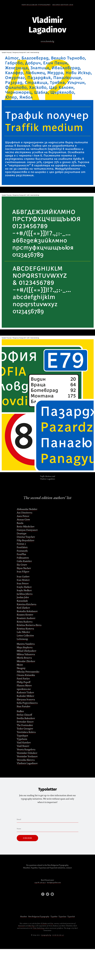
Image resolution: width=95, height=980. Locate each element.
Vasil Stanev (23, 746)
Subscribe (27, 838)
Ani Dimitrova (24, 513)
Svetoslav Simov (25, 722)
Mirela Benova (24, 658)
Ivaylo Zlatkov (24, 587)
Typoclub (71, 917)
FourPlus (21, 554)
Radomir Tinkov (25, 692)
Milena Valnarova (26, 654)
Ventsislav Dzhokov (27, 753)
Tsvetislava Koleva (26, 732)
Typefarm (22, 739)
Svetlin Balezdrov (26, 718)
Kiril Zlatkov (23, 608)
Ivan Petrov (23, 583)
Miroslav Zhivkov (26, 661)
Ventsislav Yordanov (27, 756)
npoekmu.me (24, 689)
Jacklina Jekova (25, 594)
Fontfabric (22, 547)
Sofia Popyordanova (27, 703)
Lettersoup (22, 639)
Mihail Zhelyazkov (27, 651)
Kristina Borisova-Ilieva (29, 625)
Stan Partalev (24, 706)
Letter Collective (25, 636)
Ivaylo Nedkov (24, 590)
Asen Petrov (23, 516)
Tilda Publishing (38, 928)
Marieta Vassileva (26, 644)
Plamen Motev (24, 686)
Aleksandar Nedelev (27, 509)
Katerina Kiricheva (26, 604)
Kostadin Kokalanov (27, 611)
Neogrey (21, 668)
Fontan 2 (21, 544)
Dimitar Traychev (26, 537)
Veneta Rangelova (26, 749)
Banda (20, 523)
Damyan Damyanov (27, 530)
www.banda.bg (47, 41)
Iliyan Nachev (24, 568)
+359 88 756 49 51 (40, 882)
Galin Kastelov (24, 561)
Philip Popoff (24, 682)
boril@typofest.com (54, 882)
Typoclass (62, 917)
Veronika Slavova (26, 760)
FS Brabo (44, 923)
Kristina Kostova (25, 629)
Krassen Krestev (25, 615)
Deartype (22, 533)
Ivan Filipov (23, 572)
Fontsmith (22, 551)
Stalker (20, 711)
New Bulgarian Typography (39, 917)
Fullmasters (23, 558)
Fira (52, 923)
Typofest (54, 917)
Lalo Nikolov (23, 632)
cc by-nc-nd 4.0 (58, 935)
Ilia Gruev (22, 565)
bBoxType (32, 926)
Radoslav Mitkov (26, 696)
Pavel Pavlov (23, 679)
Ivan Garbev (23, 577)
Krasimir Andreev (26, 618)
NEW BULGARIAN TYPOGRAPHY (36, 5)
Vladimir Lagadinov (27, 763)
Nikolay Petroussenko (28, 672)
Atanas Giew (23, 520)
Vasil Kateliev (24, 743)
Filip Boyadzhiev (26, 540)
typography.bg (46, 935)
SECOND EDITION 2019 (63, 5)
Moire (20, 665)
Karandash (22, 601)
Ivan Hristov (23, 580)
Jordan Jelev (23, 597)
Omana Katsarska (26, 675)
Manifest (23, 917)
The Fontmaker (25, 725)
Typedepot (22, 736)
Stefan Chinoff (24, 715)
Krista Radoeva (25, 622)
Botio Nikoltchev (26, 527)
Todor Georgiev (25, 729)
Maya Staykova (25, 647)
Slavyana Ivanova (26, 699)
